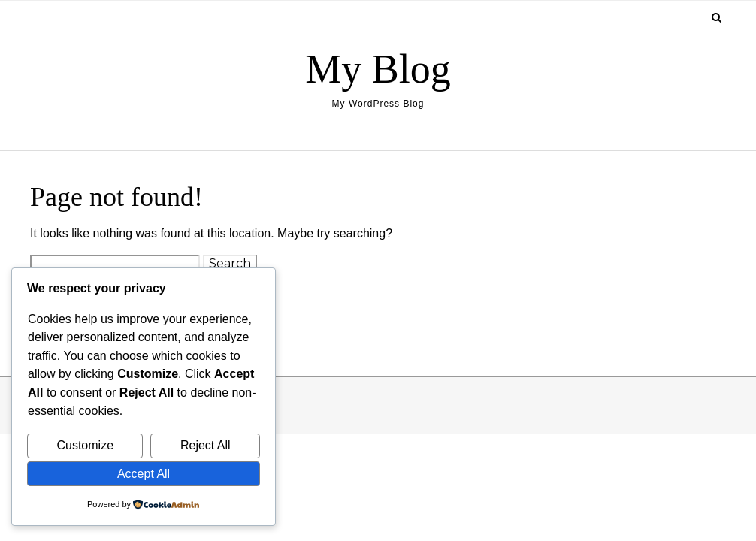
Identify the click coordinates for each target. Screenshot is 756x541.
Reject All (206, 445)
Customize (85, 445)
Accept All (144, 474)
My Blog (378, 69)
